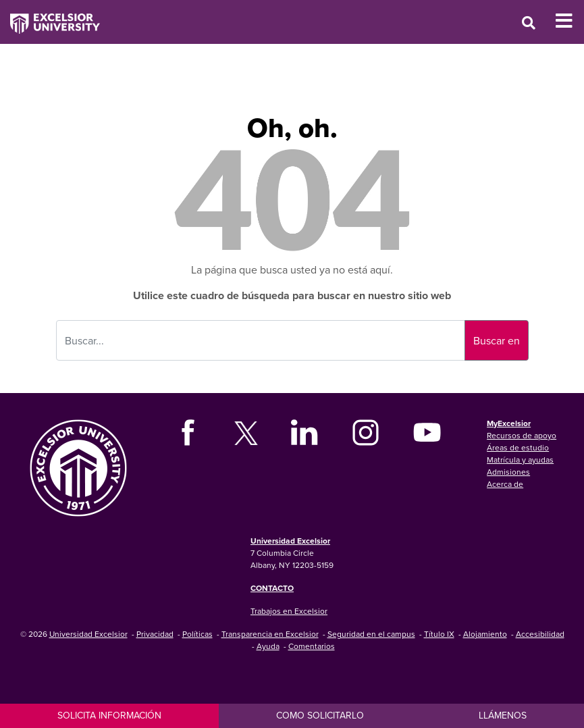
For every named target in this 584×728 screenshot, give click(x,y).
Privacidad (155, 634)
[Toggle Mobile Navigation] (569, 21)
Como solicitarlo (320, 715)
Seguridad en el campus (371, 634)
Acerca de (505, 484)
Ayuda (268, 646)
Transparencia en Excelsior (270, 634)
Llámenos (503, 715)
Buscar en (497, 340)
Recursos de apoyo (522, 435)
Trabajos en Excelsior (289, 611)
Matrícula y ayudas (520, 460)
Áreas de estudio (518, 447)
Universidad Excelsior (290, 541)
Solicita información (109, 715)
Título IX (439, 634)
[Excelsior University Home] (50, 17)
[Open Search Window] (529, 23)
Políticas (197, 634)
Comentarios (312, 646)
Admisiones (508, 472)
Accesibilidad (540, 634)
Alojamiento (485, 634)
